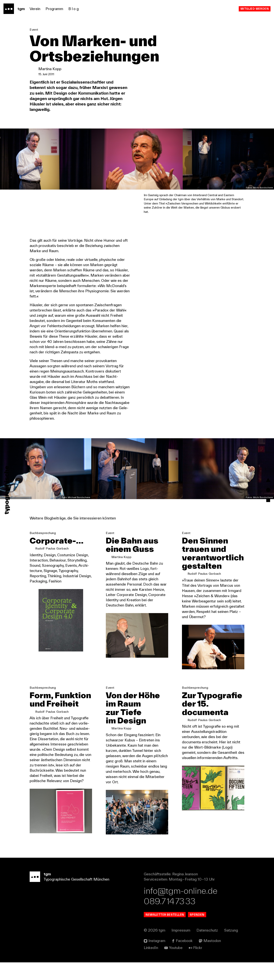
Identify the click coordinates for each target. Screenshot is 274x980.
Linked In (151, 965)
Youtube (176, 965)
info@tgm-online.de (181, 908)
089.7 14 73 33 (170, 919)
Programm (54, 9)
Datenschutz (207, 948)
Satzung (231, 948)
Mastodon (212, 958)
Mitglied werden (255, 9)
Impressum (181, 948)
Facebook (184, 958)
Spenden (197, 932)
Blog (74, 9)
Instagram (157, 958)
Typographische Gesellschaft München (76, 894)
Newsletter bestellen (165, 932)
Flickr (198, 965)
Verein (35, 9)
